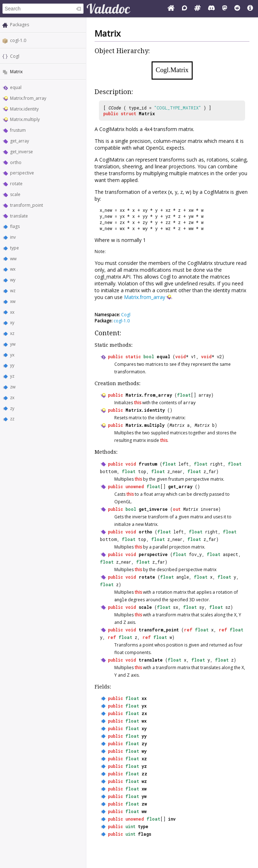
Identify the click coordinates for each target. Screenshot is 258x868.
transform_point (27, 205)
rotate (16, 184)
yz (12, 376)
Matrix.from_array (28, 98)
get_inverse (21, 152)
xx (12, 312)
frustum (18, 130)
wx (13, 269)
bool (149, 356)
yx (12, 355)
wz (13, 291)
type (15, 248)
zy (12, 408)
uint (130, 826)
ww (13, 259)
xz (12, 333)
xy (12, 323)
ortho (16, 162)
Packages (20, 25)
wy (13, 280)
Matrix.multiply (25, 119)
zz (12, 419)
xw (13, 301)
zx (12, 398)
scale (15, 194)
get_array (20, 141)
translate (19, 216)
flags (15, 226)
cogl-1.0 (18, 40)
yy (12, 365)
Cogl (15, 56)
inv (13, 237)
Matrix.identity (24, 109)
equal (16, 87)
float (184, 395)
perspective (22, 173)
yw (13, 344)
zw (13, 387)
